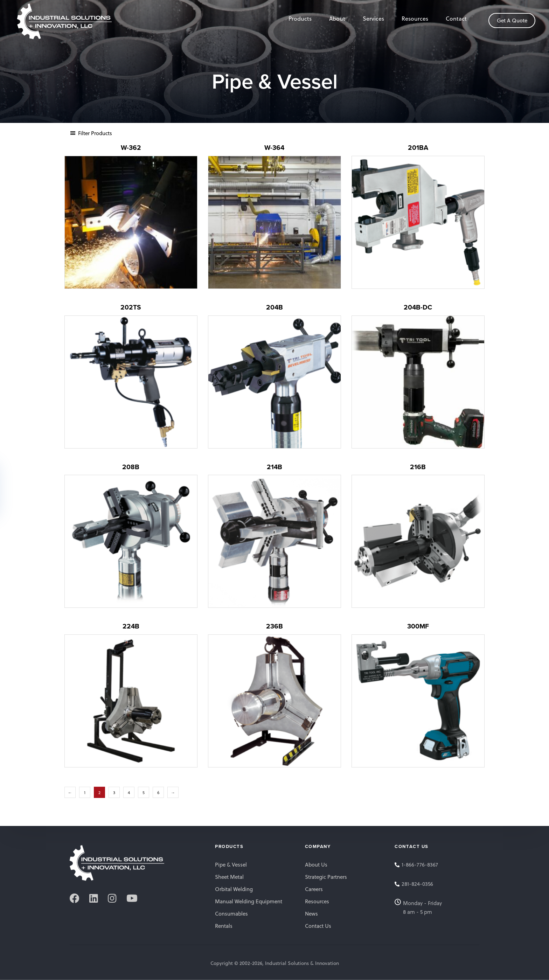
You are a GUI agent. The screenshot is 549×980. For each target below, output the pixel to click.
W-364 (274, 148)
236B (274, 626)
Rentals (224, 926)
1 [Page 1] (85, 792)
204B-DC (418, 307)
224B (131, 626)
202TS (131, 307)
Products (300, 18)
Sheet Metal (229, 877)
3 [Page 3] (114, 792)
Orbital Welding (234, 889)
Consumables (231, 913)
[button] (91, 133)
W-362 (131, 148)
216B (418, 467)
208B (131, 467)
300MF (418, 626)
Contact (456, 18)
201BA (418, 148)
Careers (314, 889)
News (311, 913)
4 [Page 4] (129, 792)
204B (274, 307)
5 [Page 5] (144, 792)
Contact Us (318, 926)
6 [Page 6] (158, 792)
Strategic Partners (326, 877)
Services (373, 18)
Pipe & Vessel (231, 864)
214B (274, 467)
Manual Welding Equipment (249, 901)
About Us (316, 864)
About (337, 18)
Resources (415, 18)
